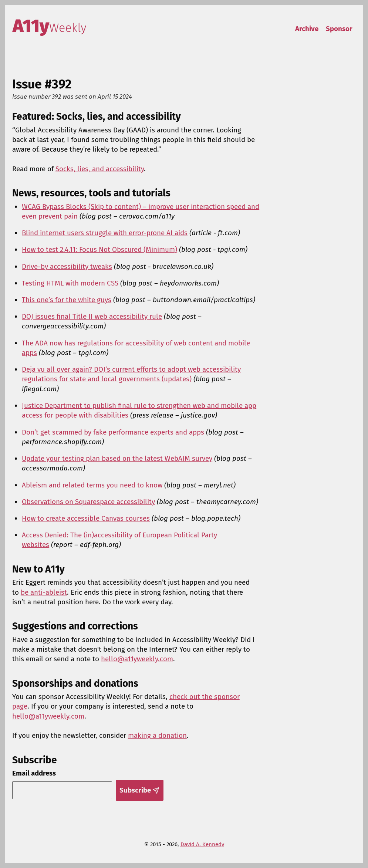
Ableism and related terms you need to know (92, 485)
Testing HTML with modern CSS (70, 283)
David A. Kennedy (202, 844)
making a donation (157, 735)
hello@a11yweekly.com (137, 659)
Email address (34, 773)
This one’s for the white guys (67, 300)
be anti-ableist (44, 592)
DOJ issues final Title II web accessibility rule (92, 316)
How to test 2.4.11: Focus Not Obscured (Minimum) (99, 249)
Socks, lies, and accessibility (100, 169)
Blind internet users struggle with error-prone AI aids (105, 233)
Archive (307, 29)
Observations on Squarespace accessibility (88, 502)
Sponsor (339, 29)
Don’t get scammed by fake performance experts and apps (113, 432)
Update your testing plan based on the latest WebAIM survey (117, 458)
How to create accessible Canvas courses (86, 518)
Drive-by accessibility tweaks (67, 266)
